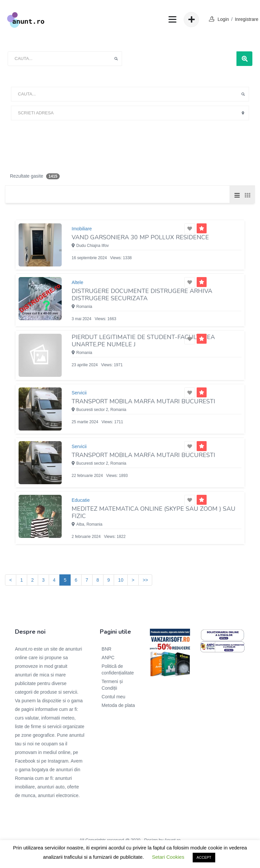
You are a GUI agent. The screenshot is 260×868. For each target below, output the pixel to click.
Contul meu (113, 697)
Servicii (79, 393)
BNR (106, 649)
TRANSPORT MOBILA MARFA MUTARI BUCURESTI (143, 401)
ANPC (108, 658)
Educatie (81, 500)
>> (145, 580)
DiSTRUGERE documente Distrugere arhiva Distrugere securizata (142, 295)
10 (121, 580)
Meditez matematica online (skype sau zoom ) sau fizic (154, 512)
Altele (77, 282)
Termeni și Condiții (112, 685)
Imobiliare (82, 229)
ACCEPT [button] (204, 857)
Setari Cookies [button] (168, 857)
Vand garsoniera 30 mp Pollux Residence (140, 237)
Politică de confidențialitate (118, 669)
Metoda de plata (118, 705)
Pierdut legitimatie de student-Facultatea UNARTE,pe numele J (143, 341)
